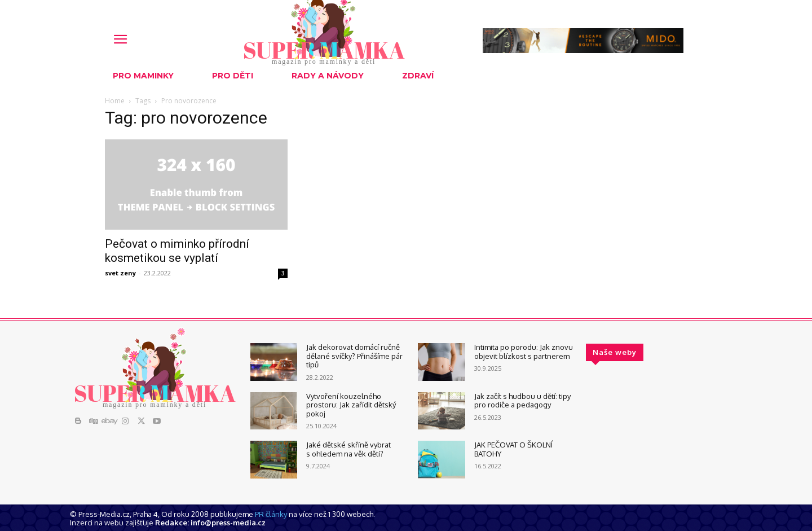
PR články (271, 514)
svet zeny (120, 273)
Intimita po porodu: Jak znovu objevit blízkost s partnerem (524, 352)
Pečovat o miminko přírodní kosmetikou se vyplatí (177, 251)
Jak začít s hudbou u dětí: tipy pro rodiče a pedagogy (522, 401)
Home (115, 101)
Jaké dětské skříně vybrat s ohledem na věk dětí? (348, 449)
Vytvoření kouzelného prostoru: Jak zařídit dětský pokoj (351, 405)
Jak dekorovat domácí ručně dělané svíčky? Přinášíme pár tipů (354, 356)
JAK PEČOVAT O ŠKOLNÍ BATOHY (513, 449)
